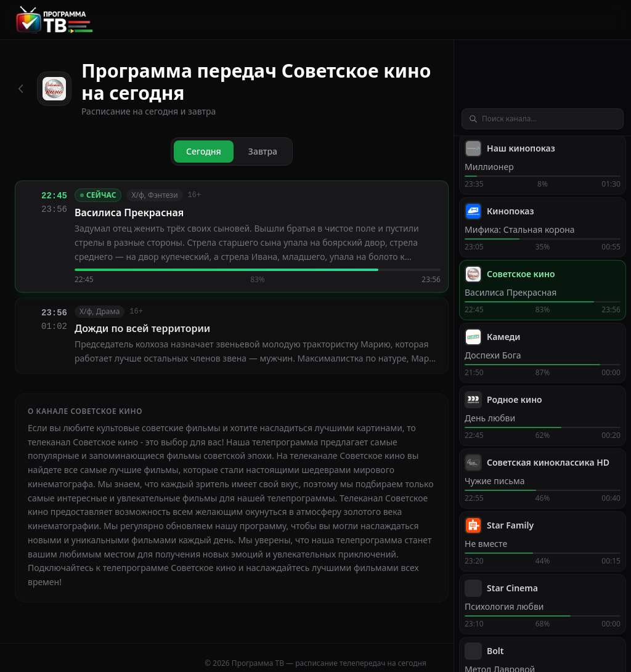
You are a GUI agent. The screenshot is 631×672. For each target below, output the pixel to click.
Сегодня (204, 151)
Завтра (263, 151)
